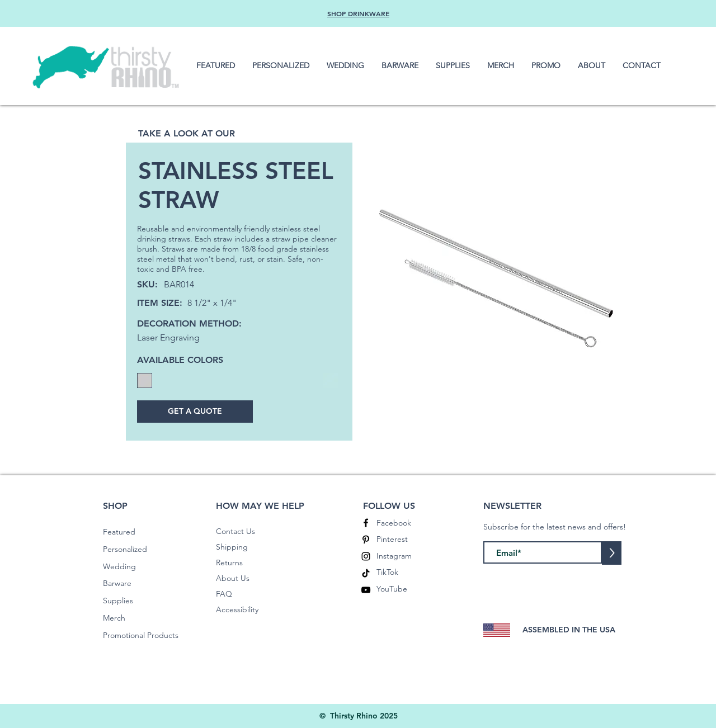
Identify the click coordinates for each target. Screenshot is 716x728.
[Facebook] (366, 523)
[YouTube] (366, 590)
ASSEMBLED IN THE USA (569, 630)
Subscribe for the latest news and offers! (555, 527)
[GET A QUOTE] (195, 412)
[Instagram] (366, 556)
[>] (612, 553)
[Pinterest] (366, 540)
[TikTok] (366, 573)
